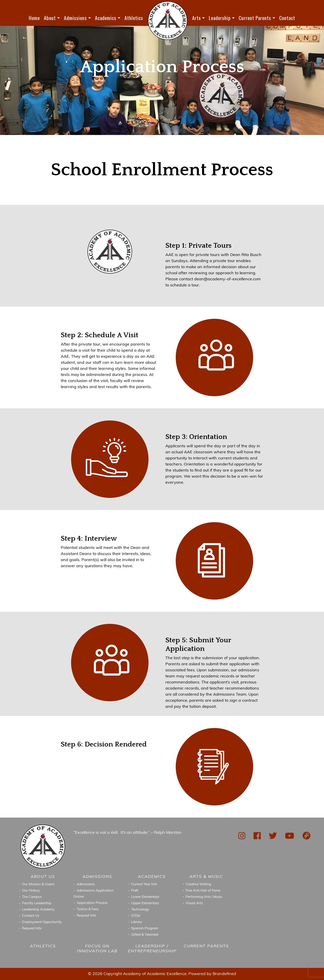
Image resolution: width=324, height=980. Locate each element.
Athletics (134, 18)
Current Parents (255, 18)
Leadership (220, 18)
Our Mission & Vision (38, 884)
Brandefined (224, 974)
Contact (287, 18)
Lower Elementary (145, 897)
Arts (197, 18)
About (50, 18)
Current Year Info (144, 884)
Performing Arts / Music (204, 897)
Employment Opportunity (42, 922)
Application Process (92, 903)
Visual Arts (194, 903)
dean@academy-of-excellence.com (227, 279)
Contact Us (31, 916)
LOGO (168, 21)
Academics (106, 18)
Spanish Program (145, 929)
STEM (136, 916)
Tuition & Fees (88, 909)
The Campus (32, 897)
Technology (140, 910)
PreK (135, 891)
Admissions (75, 18)
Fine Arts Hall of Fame (203, 891)
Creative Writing (198, 884)
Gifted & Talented (145, 935)
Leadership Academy (38, 910)
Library (137, 922)
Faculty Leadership (37, 903)
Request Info (32, 929)
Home (34, 18)
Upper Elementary (145, 903)
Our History (31, 891)
